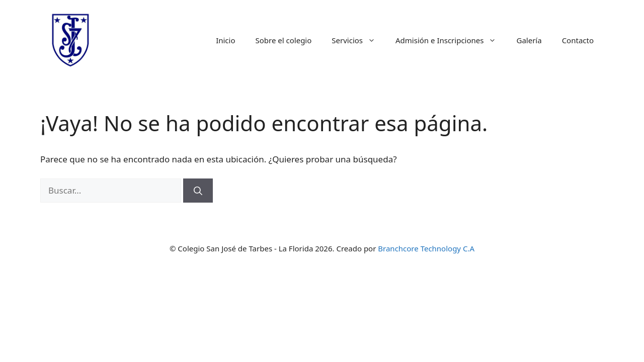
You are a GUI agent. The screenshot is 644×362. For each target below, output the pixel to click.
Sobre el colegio (284, 40)
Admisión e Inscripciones (451, 40)
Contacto (578, 40)
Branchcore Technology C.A (426, 248)
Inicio (225, 40)
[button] (374, 40)
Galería (529, 40)
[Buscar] (198, 191)
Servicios (358, 40)
